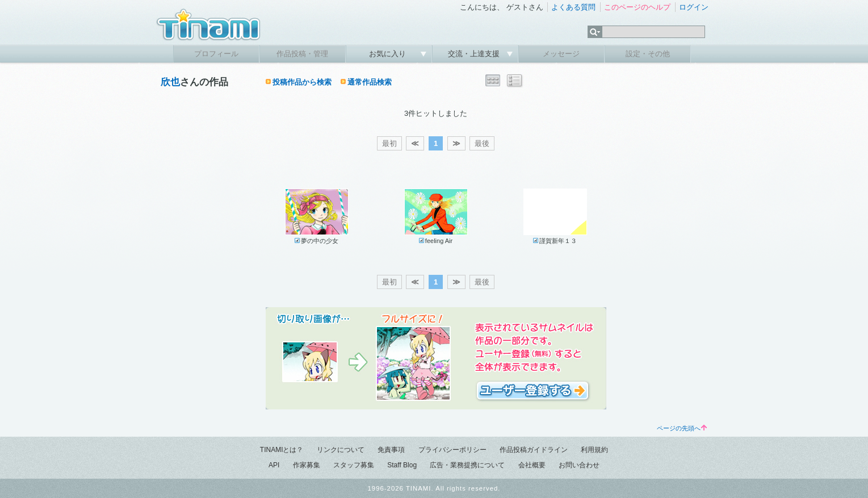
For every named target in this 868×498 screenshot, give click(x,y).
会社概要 (532, 465)
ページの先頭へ (682, 428)
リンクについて (341, 450)
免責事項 (391, 450)
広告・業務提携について (467, 465)
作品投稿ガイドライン (534, 450)
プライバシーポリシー (452, 450)
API (274, 465)
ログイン (694, 7)
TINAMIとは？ (282, 450)
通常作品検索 (370, 82)
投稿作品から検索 (302, 82)
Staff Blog (402, 465)
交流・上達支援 (475, 54)
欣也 (170, 82)
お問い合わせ (579, 465)
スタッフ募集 (354, 465)
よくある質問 (573, 7)
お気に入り (389, 54)
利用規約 (594, 450)
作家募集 (307, 465)
